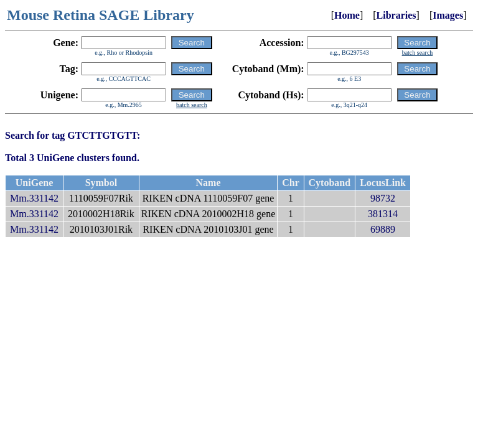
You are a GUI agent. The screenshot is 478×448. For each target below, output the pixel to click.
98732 (383, 198)
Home (347, 15)
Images (448, 15)
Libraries (396, 15)
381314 (383, 214)
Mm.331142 (34, 198)
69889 (383, 229)
